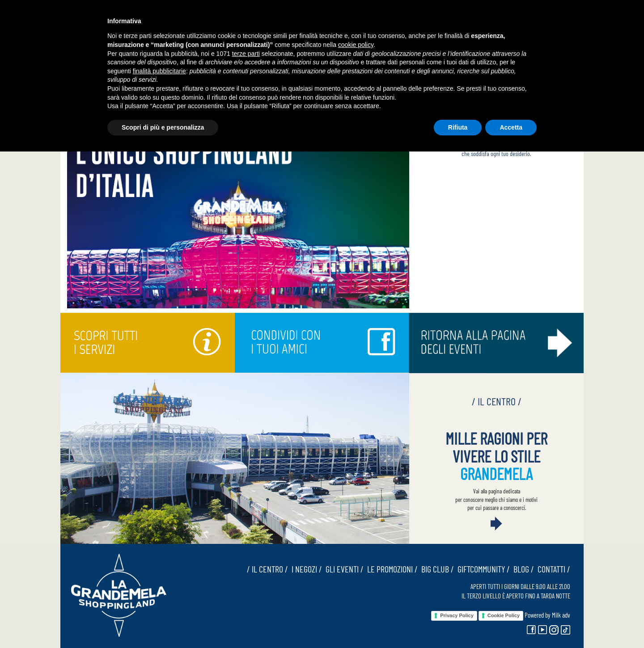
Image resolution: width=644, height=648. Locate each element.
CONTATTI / (552, 569)
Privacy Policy (457, 615)
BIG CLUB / (436, 569)
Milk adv (561, 615)
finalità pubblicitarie (159, 71)
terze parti (246, 54)
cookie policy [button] (356, 45)
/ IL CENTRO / (267, 569)
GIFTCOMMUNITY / (482, 569)
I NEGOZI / (305, 569)
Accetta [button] (511, 127)
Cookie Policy (504, 615)
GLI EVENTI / (343, 569)
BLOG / (522, 569)
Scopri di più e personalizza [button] (163, 127)
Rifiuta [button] (458, 127)
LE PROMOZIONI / (391, 569)
